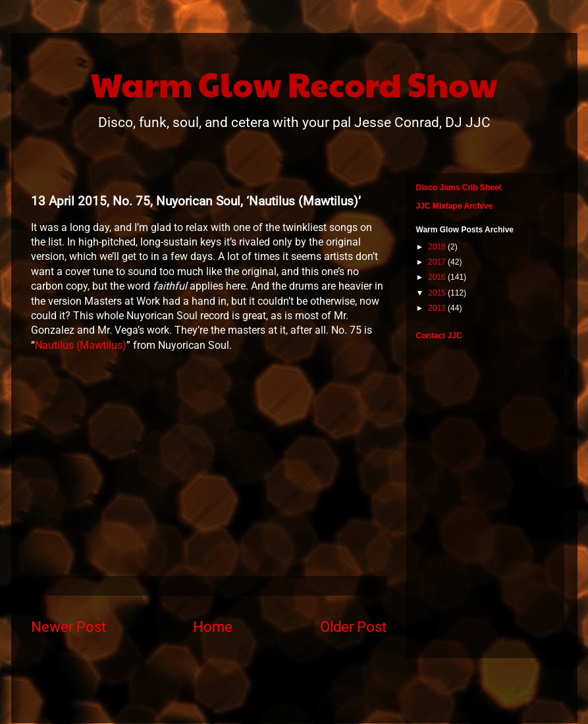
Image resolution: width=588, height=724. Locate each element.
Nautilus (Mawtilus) (81, 345)
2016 (438, 277)
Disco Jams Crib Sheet (459, 188)
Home (213, 627)
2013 (438, 308)
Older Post (353, 627)
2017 (438, 262)
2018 (438, 247)
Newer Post (68, 627)
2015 (438, 293)
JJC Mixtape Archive (455, 206)
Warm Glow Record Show (294, 84)
